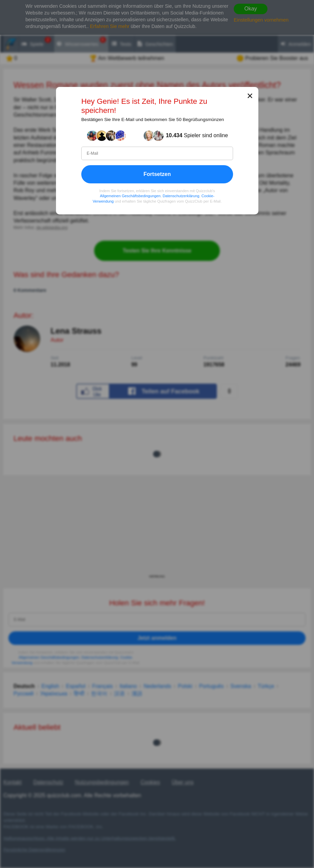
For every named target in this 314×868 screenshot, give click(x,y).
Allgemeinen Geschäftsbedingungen (130, 196)
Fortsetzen (157, 174)
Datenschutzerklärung (181, 196)
